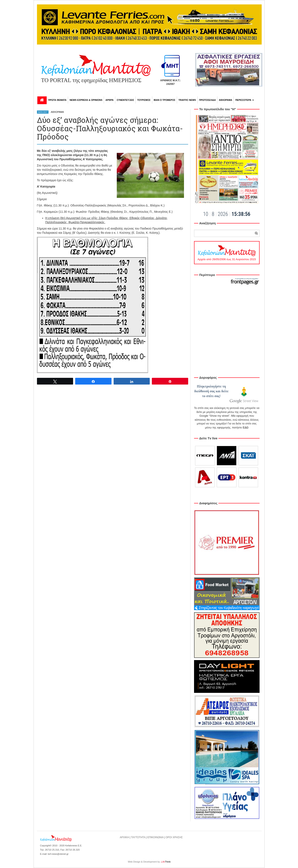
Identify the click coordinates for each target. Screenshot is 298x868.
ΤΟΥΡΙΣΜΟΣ (144, 100)
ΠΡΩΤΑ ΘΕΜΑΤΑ (57, 100)
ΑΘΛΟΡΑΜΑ (225, 100)
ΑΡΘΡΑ (109, 100)
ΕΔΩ (246, 427)
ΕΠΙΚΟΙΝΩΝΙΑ (155, 837)
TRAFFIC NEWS (187, 100)
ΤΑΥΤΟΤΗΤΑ (138, 837)
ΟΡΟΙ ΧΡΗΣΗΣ (174, 837)
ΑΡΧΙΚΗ (124, 837)
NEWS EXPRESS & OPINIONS (86, 100)
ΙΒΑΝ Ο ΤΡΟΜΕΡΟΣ (165, 100)
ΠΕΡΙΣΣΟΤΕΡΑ (245, 100)
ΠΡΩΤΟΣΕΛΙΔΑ (207, 100)
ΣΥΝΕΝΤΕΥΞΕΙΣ (125, 100)
